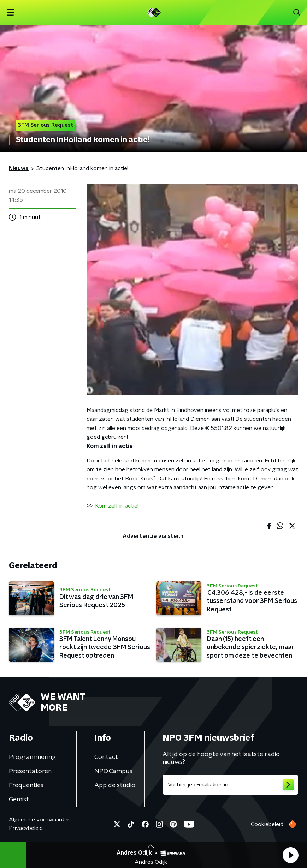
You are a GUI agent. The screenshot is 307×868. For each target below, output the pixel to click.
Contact (106, 757)
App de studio (115, 785)
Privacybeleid (26, 828)
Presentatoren (30, 771)
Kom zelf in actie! (117, 506)
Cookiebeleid (267, 824)
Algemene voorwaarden (40, 820)
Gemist (19, 800)
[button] (290, 855)
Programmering (32, 757)
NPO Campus (113, 771)
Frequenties (26, 785)
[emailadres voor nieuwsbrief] (231, 785)
